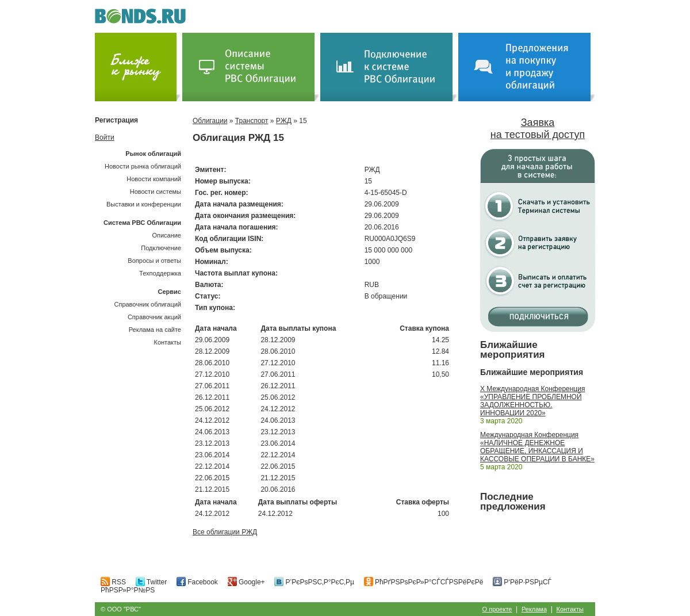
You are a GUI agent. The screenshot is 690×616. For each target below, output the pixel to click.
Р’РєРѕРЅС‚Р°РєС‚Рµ (314, 582)
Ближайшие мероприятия (513, 350)
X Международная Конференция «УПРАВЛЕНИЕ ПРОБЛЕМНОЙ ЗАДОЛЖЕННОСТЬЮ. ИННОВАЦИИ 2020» (532, 401)
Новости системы (156, 192)
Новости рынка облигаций (143, 166)
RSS (113, 582)
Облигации (210, 121)
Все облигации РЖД (225, 532)
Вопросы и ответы (154, 261)
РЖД (284, 121)
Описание (166, 235)
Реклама (534, 609)
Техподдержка (160, 273)
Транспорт (252, 121)
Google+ (246, 582)
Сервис (170, 292)
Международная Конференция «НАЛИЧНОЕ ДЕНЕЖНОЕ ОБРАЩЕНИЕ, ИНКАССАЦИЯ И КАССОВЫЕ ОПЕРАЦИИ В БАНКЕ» (537, 447)
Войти (105, 137)
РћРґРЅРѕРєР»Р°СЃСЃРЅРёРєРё (424, 582)
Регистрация (116, 120)
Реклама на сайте (155, 330)
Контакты (167, 342)
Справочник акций (154, 317)
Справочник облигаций (147, 304)
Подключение (161, 248)
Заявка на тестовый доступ (538, 129)
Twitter (151, 582)
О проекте (497, 609)
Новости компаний (154, 179)
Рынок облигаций (153, 154)
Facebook (197, 582)
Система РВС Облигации (142, 223)
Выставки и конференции (144, 204)
